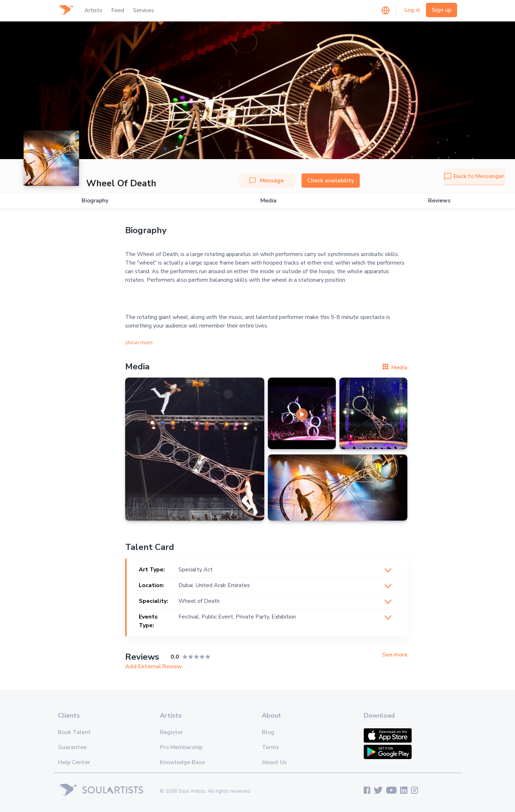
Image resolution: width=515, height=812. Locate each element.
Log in (412, 10)
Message (266, 181)
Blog (268, 732)
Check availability (331, 181)
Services (144, 10)
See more (395, 655)
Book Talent (74, 732)
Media (268, 201)
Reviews (439, 201)
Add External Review (154, 666)
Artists (93, 10)
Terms (270, 747)
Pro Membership (181, 747)
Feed (118, 10)
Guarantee (72, 747)
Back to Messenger (474, 176)
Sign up (442, 10)
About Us (274, 762)
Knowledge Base (182, 762)
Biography (95, 201)
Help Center (74, 762)
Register (171, 732)
